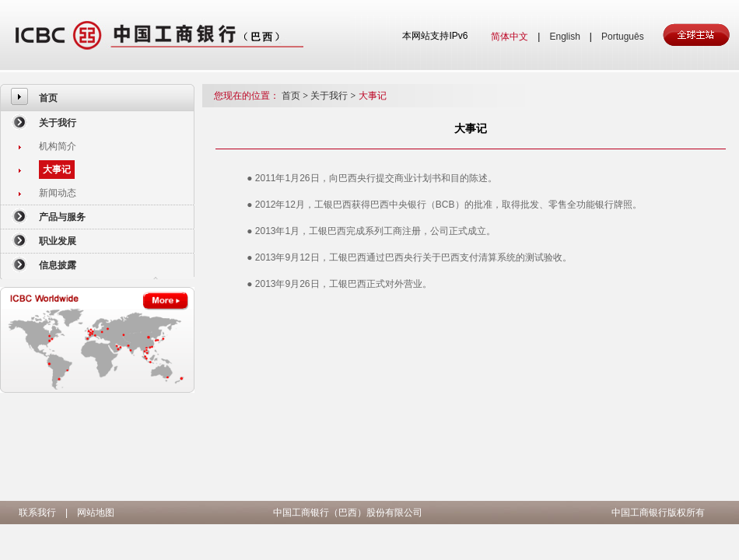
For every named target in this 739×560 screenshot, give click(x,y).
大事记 (57, 170)
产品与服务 (62, 217)
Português (623, 37)
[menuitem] (97, 98)
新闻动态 (58, 193)
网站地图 (96, 513)
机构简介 (58, 146)
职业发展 (58, 241)
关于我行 (58, 123)
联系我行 (37, 513)
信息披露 (58, 265)
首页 (48, 98)
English (564, 37)
